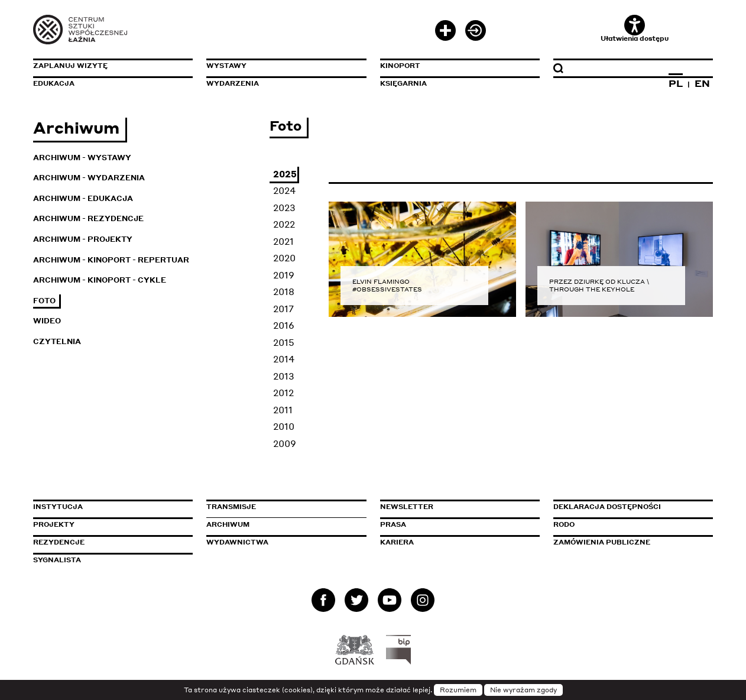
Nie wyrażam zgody (523, 690)
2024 (284, 190)
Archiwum (228, 524)
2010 (284, 426)
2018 (284, 291)
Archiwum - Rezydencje (88, 218)
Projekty (54, 524)
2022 (284, 224)
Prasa (393, 524)
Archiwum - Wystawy (82, 158)
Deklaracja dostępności (607, 507)
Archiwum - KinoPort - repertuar (111, 260)
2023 (284, 208)
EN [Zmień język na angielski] (702, 83)
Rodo (564, 524)
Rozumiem (458, 690)
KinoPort (400, 66)
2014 (284, 359)
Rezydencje (59, 542)
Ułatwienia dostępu (635, 29)
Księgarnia (403, 83)
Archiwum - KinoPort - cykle (100, 280)
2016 (284, 325)
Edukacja (54, 83)
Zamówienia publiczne (628, 542)
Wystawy (226, 66)
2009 (285, 443)
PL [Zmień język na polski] (676, 83)
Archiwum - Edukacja (83, 198)
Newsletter (407, 507)
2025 (285, 174)
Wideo (47, 321)
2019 (284, 275)
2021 (283, 241)
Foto (44, 301)
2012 (283, 393)
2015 (284, 342)
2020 (284, 258)
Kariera (397, 542)
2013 (284, 376)
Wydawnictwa (237, 542)
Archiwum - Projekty (83, 239)
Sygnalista (57, 560)
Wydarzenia (233, 83)
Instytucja (58, 507)
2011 (283, 410)
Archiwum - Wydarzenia (89, 178)
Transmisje (281, 507)
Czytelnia (57, 341)
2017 (283, 309)
